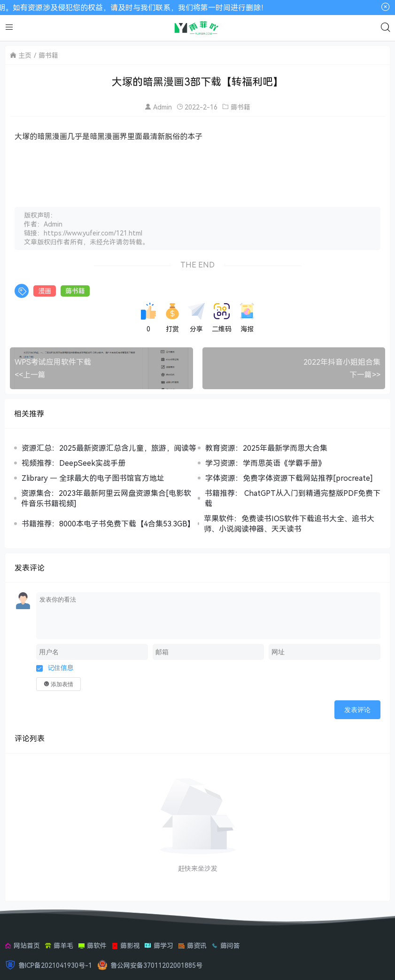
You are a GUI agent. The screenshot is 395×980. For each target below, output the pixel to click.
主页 (25, 55)
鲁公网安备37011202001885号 (156, 965)
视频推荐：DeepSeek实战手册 (74, 463)
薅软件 (92, 945)
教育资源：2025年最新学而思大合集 (266, 448)
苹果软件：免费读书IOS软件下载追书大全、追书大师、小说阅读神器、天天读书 (289, 524)
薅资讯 (192, 945)
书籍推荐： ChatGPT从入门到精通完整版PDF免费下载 (293, 498)
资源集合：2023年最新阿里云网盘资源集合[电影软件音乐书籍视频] (106, 498)
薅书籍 (48, 55)
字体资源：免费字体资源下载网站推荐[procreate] (289, 478)
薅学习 (159, 945)
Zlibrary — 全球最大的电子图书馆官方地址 (93, 478)
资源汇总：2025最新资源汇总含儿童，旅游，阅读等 (109, 448)
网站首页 (22, 945)
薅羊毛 (59, 945)
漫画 (45, 291)
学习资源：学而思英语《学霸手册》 (265, 463)
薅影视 (126, 945)
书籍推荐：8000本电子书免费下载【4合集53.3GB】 (108, 524)
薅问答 (226, 945)
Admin (163, 107)
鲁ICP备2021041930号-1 (55, 965)
